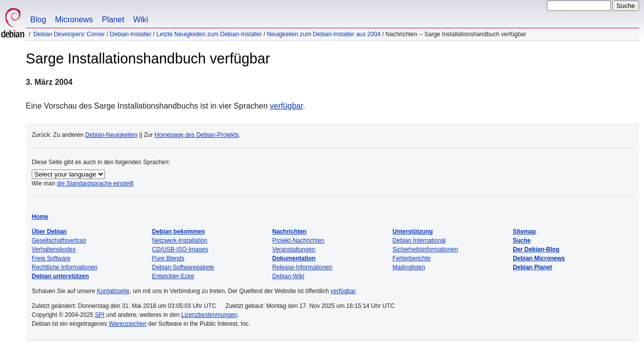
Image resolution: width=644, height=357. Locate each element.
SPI (100, 315)
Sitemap (524, 232)
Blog (38, 20)
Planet (113, 20)
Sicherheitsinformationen (425, 249)
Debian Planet (532, 267)
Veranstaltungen (294, 249)
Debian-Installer (131, 34)
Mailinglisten (409, 267)
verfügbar (287, 106)
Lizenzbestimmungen (209, 315)
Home (40, 217)
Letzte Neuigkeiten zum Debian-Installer (209, 34)
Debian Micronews (539, 258)
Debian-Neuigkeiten (111, 135)
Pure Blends (168, 258)
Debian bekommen (179, 232)
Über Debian (49, 232)
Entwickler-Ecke (173, 276)
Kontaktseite (113, 291)
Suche (522, 240)
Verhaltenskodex (54, 249)
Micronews (74, 20)
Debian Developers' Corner (69, 34)
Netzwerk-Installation (180, 240)
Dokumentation (294, 258)
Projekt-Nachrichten (298, 240)
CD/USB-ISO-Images (180, 249)
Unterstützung (412, 232)
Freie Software (51, 258)
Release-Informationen (302, 267)
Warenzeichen (127, 324)
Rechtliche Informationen (65, 267)
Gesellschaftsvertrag (59, 240)
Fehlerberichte (411, 258)
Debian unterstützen (60, 276)
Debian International (419, 240)
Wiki (141, 20)
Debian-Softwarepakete (183, 267)
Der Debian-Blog (536, 249)
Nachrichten (290, 232)
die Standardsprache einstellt (95, 183)
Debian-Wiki (289, 276)
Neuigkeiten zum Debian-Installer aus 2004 (324, 34)
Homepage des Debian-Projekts (197, 135)
